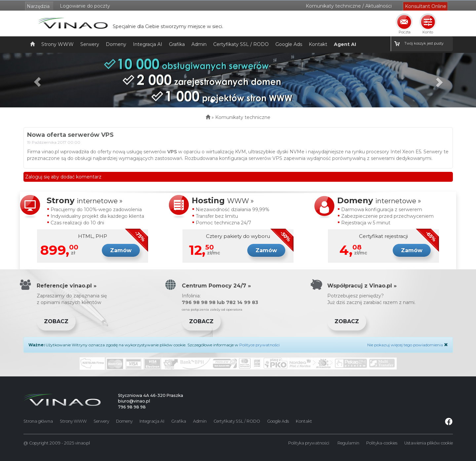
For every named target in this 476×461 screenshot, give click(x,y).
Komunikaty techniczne (243, 117)
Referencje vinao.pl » (67, 286)
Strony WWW (58, 44)
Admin (199, 44)
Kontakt (318, 44)
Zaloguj (34, 177)
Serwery (90, 44)
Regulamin (348, 443)
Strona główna (38, 421)
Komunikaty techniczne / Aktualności (349, 6)
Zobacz (56, 321)
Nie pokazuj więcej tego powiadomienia (405, 345)
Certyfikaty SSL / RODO (241, 44)
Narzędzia (38, 6)
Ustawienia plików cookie (429, 443)
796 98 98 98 (132, 407)
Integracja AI (148, 44)
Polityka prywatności (309, 443)
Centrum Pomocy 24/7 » (216, 286)
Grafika (177, 44)
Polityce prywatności (259, 345)
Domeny (116, 44)
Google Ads (289, 44)
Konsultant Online (426, 6)
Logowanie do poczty (85, 6)
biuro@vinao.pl (134, 401)
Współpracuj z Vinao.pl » (362, 286)
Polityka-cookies (382, 443)
